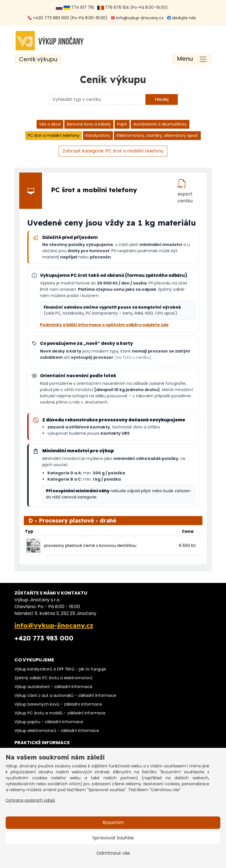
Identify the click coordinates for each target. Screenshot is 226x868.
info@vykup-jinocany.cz (137, 18)
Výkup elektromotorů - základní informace (57, 731)
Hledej (162, 99)
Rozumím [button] (113, 823)
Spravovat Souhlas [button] (113, 838)
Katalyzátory (98, 135)
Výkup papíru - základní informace (49, 722)
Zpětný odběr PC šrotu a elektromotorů (53, 678)
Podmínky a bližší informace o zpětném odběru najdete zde (104, 325)
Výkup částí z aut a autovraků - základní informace (65, 695)
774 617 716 (76, 7)
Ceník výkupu (38, 59)
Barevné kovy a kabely (89, 124)
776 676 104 (113, 7)
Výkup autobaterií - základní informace (53, 687)
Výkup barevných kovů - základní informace (58, 704)
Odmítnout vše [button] (113, 853)
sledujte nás (181, 18)
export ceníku (185, 193)
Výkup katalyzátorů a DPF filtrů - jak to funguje (60, 669)
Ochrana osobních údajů (30, 800)
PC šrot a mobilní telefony (54, 135)
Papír (122, 124)
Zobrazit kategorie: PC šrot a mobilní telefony (113, 151)
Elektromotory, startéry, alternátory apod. (157, 135)
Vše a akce (50, 124)
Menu (185, 59)
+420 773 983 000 (44, 638)
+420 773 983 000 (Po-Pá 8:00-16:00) (68, 18)
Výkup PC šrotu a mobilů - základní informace (60, 713)
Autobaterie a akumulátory (160, 124)
